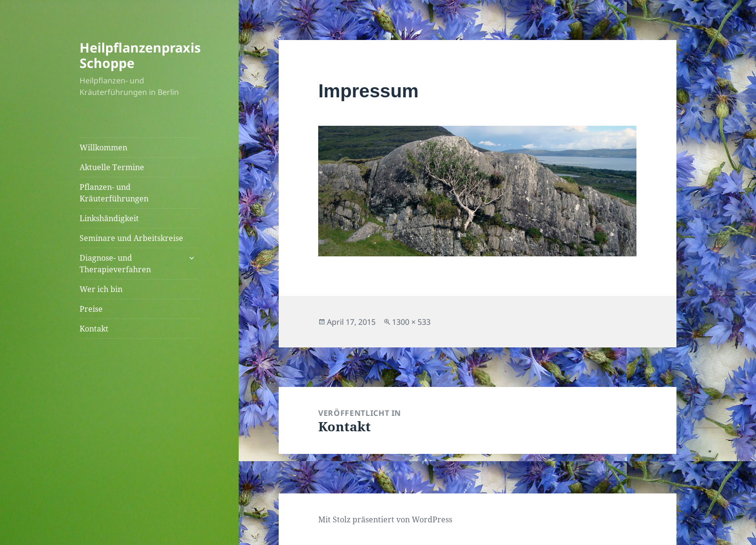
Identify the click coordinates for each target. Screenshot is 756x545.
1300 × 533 (411, 322)
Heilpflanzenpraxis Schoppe (140, 55)
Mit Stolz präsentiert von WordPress (385, 519)
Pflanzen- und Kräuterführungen (114, 193)
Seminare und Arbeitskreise (131, 238)
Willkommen (103, 147)
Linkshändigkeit (109, 218)
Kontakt (94, 329)
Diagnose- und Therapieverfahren (115, 264)
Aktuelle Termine (112, 167)
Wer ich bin (101, 289)
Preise (91, 309)
